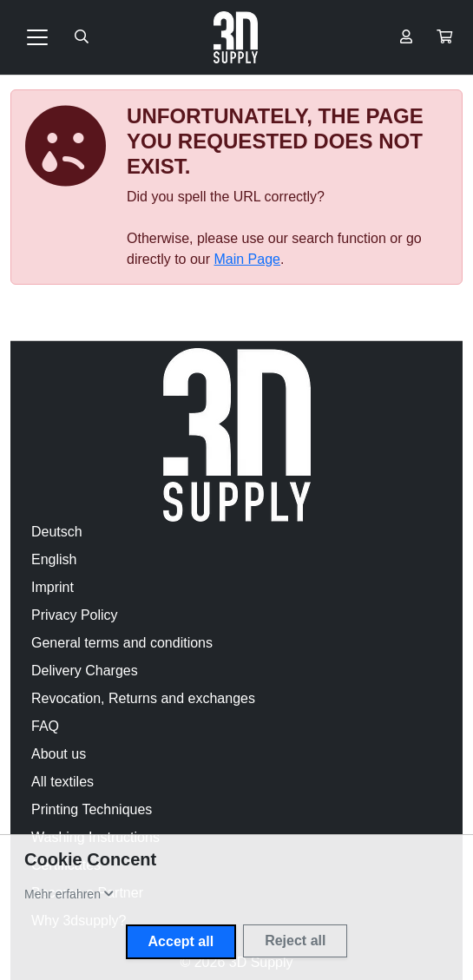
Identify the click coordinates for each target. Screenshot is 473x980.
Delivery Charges (85, 671)
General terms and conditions (122, 643)
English (54, 559)
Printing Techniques (92, 809)
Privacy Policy (75, 615)
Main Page (247, 259)
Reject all (295, 941)
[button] (444, 37)
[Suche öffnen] (82, 37)
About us (59, 754)
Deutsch (57, 532)
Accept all (181, 941)
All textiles (62, 782)
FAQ (45, 726)
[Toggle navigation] (37, 37)
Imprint (53, 587)
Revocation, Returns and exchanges (143, 698)
